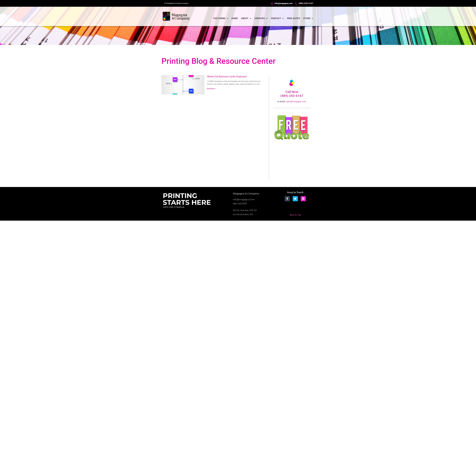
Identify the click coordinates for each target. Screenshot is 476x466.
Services (261, 18)
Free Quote (294, 18)
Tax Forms (221, 18)
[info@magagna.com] (272, 3)
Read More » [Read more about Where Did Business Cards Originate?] (212, 89)
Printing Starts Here (187, 199)
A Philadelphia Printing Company (176, 3)
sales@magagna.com (296, 102)
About (246, 18)
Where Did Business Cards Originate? (227, 76)
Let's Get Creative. (174, 207)
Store (308, 18)
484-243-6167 (240, 204)
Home (235, 18)
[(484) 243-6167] (296, 3)
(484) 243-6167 (306, 3)
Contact (277, 18)
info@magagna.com (284, 3)
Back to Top (295, 215)
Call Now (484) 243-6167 (292, 94)
